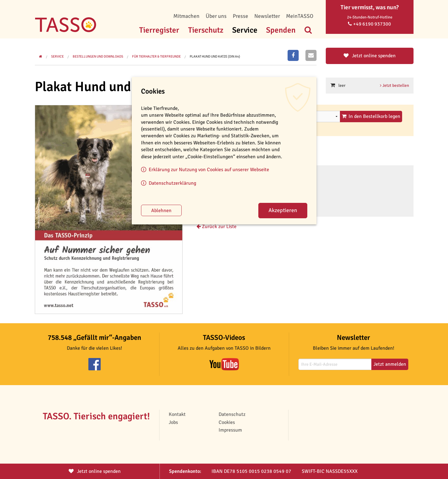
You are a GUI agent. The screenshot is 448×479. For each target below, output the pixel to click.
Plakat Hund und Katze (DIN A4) (215, 56)
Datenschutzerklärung (172, 183)
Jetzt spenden (95, 471)
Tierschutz (206, 30)
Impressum (230, 430)
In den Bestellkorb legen (371, 116)
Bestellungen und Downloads (98, 56)
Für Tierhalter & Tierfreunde (156, 56)
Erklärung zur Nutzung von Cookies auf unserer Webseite (209, 170)
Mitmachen (186, 16)
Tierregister (159, 30)
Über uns (216, 16)
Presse (240, 16)
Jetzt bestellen (394, 85)
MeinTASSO (300, 16)
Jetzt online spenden (370, 56)
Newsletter (267, 16)
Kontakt (177, 414)
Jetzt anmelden (390, 364)
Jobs (173, 422)
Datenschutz (232, 414)
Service (245, 30)
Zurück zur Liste (216, 227)
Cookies (227, 422)
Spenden (281, 30)
